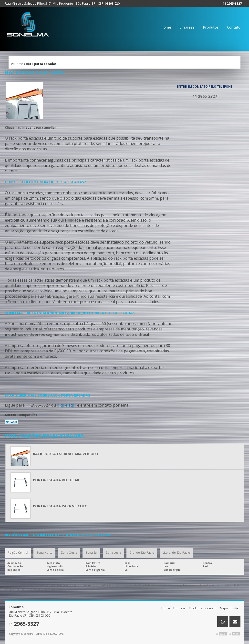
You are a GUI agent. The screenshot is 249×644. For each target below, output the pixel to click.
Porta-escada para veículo (60, 506)
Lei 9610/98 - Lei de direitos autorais (43, 589)
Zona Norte (44, 553)
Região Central (18, 553)
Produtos (211, 27)
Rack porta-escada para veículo (66, 454)
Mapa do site (229, 608)
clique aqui (67, 405)
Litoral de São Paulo (176, 553)
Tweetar (12, 422)
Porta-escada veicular (56, 480)
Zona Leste (113, 553)
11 (232, 3)
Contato (234, 27)
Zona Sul (91, 553)
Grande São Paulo (142, 553)
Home (166, 27)
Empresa (187, 27)
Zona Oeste (69, 553)
